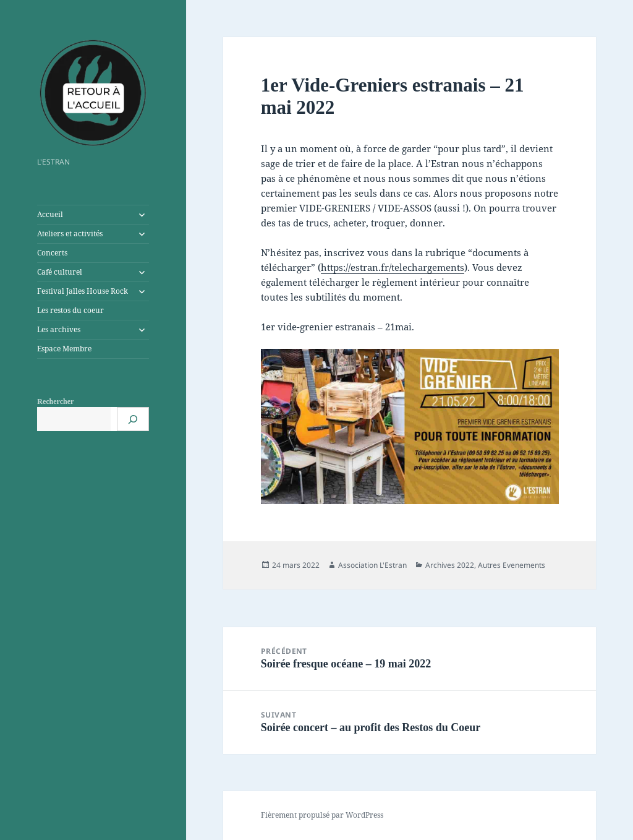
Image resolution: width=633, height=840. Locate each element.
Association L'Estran (372, 565)
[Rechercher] (133, 419)
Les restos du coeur (70, 310)
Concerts (52, 253)
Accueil (50, 214)
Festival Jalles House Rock (83, 291)
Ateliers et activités (70, 234)
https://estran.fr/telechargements (393, 267)
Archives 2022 (450, 565)
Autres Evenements (512, 565)
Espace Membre (64, 349)
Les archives (59, 329)
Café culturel (60, 272)
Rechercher (55, 401)
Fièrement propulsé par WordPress (322, 815)
